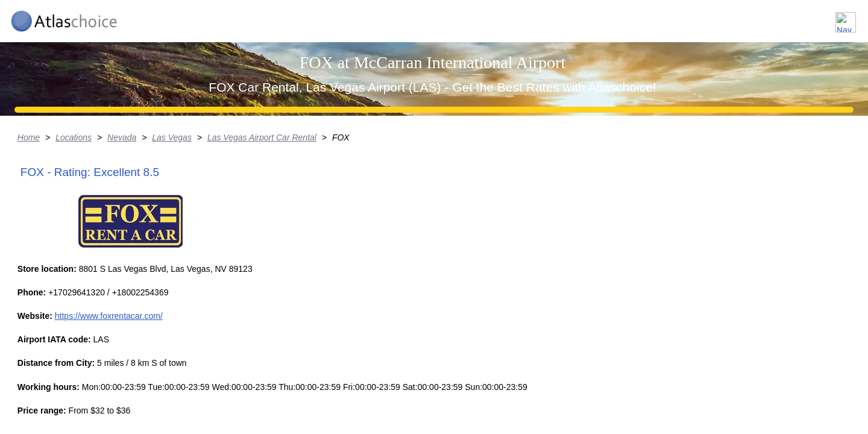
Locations (662, 17)
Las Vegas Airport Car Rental (335, 232)
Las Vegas (244, 232)
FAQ (778, 17)
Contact (827, 17)
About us (725, 17)
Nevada (193, 232)
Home (99, 232)
